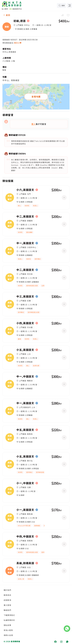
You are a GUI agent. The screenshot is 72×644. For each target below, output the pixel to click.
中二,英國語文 (25, 217)
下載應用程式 (9, 615)
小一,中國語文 (25, 483)
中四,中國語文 (25, 536)
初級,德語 (20, 21)
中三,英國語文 (25, 296)
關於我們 (7, 590)
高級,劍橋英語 (25, 563)
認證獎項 (7, 600)
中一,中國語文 (25, 376)
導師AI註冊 (8, 635)
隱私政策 (7, 625)
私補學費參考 (9, 620)
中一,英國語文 (25, 243)
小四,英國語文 (25, 323)
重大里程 (7, 605)
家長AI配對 (8, 630)
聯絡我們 (7, 610)
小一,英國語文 (25, 510)
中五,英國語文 (25, 430)
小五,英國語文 (25, 350)
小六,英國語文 (25, 190)
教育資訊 (7, 595)
